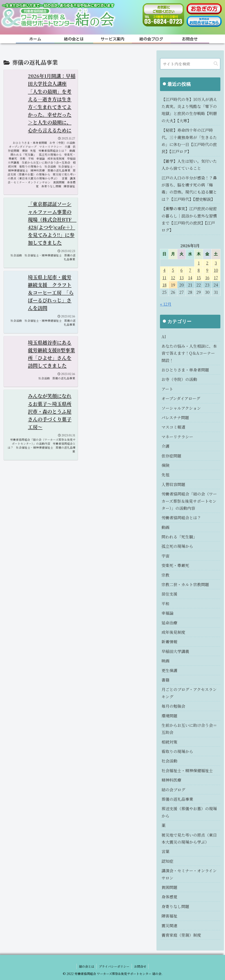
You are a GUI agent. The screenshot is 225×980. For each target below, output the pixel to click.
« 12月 (166, 304)
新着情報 (169, 642)
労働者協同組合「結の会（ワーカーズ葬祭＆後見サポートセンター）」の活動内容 (189, 501)
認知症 (167, 861)
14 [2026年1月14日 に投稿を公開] (190, 278)
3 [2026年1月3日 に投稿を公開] (216, 263)
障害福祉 (169, 916)
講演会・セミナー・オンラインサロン (189, 874)
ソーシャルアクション (181, 408)
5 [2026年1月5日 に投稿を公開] (173, 270)
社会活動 (169, 761)
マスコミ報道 (173, 427)
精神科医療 (171, 780)
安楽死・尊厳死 (175, 565)
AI (164, 336)
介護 (165, 446)
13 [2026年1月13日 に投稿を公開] (182, 278)
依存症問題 (171, 456)
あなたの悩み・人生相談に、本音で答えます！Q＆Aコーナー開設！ (189, 353)
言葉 (165, 851)
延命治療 (169, 623)
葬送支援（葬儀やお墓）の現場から (189, 812)
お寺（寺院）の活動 (179, 379)
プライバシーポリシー (114, 966)
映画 (165, 661)
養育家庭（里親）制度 (181, 935)
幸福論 (167, 613)
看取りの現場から (177, 751)
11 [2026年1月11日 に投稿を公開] (164, 278)
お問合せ (140, 966)
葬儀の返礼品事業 (177, 799)
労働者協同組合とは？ (181, 517)
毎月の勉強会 (173, 706)
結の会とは (86, 966)
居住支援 (169, 594)
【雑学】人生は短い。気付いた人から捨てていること (189, 165)
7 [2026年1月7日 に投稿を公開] (190, 270)
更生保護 (169, 670)
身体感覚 (169, 897)
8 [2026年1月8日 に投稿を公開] (199, 270)
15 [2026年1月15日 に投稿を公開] (199, 278)
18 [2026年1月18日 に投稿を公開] (164, 285)
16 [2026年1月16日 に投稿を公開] (207, 278)
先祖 (165, 475)
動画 (165, 527)
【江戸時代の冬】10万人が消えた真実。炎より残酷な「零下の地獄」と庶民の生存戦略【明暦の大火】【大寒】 (189, 110)
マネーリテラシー (177, 437)
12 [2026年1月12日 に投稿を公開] (173, 278)
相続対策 (169, 742)
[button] (216, 64)
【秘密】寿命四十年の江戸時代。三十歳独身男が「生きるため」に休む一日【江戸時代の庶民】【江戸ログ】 (189, 141)
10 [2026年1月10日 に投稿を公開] (216, 270)
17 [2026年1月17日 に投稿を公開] (216, 278)
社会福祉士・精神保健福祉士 (187, 770)
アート (167, 389)
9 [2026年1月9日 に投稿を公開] (207, 270)
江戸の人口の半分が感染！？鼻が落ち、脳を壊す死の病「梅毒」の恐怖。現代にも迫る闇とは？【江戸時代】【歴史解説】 (189, 188)
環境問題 (169, 716)
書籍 (165, 680)
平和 (165, 603)
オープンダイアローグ (181, 398)
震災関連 (169, 925)
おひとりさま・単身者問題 (185, 370)
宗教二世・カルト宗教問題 (185, 584)
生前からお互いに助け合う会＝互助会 (189, 729)
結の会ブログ (173, 790)
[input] (190, 64)
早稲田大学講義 (175, 651)
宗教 (165, 575)
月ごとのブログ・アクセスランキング (189, 693)
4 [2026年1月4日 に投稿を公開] (164, 270)
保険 (165, 465)
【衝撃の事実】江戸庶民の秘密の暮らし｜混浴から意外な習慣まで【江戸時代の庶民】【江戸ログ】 (189, 219)
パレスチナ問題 (175, 417)
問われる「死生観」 (179, 537)
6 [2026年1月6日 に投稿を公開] (181, 270)
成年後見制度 (173, 632)
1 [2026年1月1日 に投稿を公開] (199, 263)
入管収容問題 (173, 484)
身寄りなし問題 (175, 906)
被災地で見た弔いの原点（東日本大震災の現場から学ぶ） (189, 838)
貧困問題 (169, 887)
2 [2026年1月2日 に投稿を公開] (207, 263)
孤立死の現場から (177, 546)
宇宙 (165, 556)
